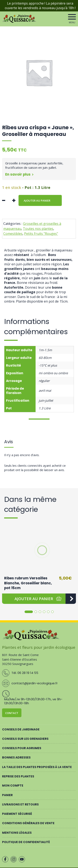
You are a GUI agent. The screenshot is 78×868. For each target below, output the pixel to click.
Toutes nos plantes (38, 229)
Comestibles (13, 234)
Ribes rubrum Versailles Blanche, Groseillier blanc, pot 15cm (28, 583)
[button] (34, 599)
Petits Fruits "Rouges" (41, 234)
